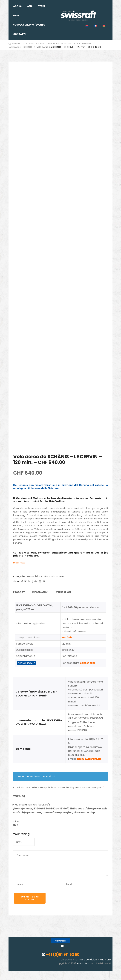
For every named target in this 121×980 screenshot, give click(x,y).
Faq (102, 958)
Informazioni (41, 592)
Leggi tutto (19, 563)
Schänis (67, 636)
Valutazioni (64, 592)
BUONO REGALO (27, 662)
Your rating (21, 833)
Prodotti (19, 592)
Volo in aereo (58, 576)
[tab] (19, 593)
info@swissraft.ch (89, 758)
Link (109, 958)
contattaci (88, 662)
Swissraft (82, 962)
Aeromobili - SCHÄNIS (38, 576)
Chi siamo (66, 958)
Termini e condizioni (86, 958)
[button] (61, 940)
